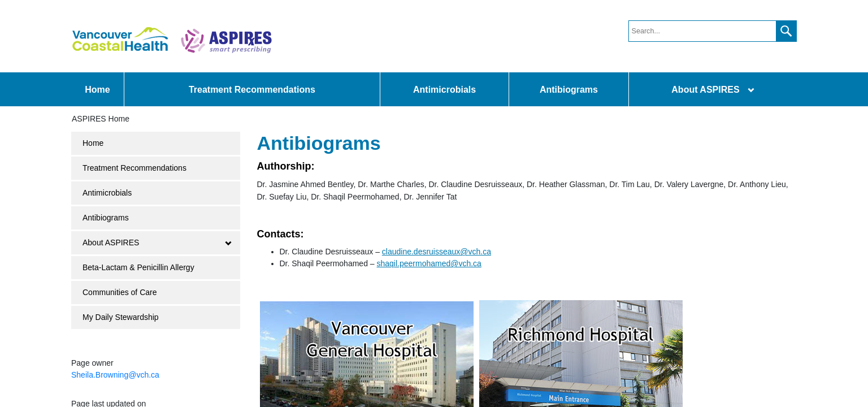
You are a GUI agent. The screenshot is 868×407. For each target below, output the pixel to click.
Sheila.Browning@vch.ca (115, 375)
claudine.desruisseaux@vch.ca (437, 252)
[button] (786, 31)
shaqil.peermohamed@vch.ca (429, 263)
